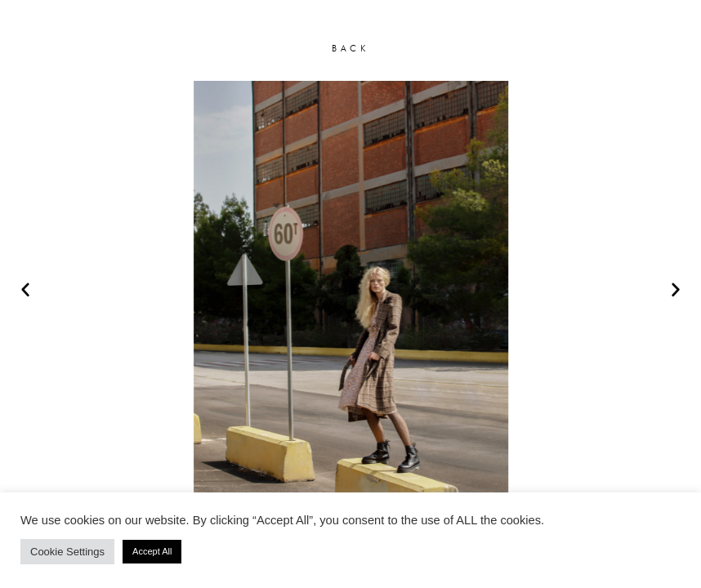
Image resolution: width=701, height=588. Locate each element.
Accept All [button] (152, 551)
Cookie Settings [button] (67, 552)
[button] (25, 289)
